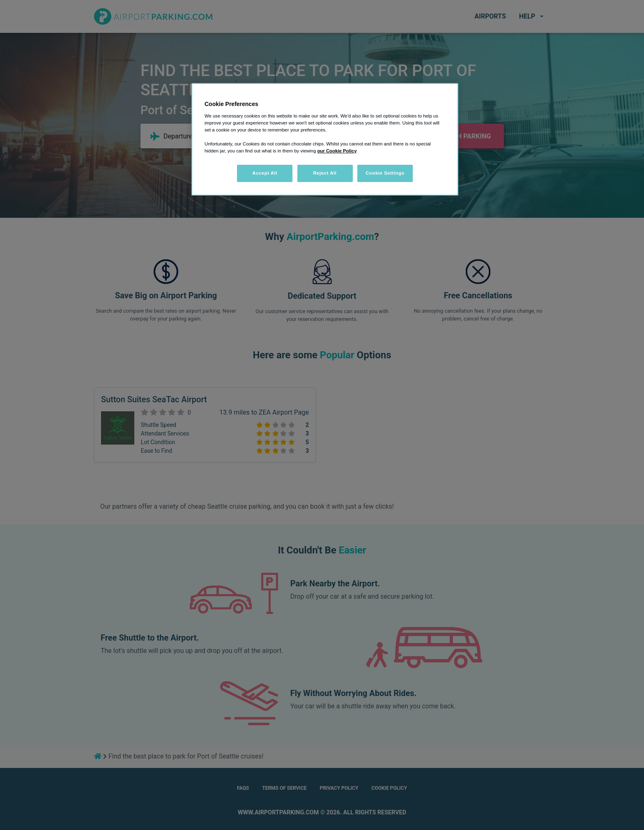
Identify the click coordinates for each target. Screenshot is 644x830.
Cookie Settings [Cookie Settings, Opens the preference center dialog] (385, 173)
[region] (325, 139)
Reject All (325, 173)
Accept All (265, 173)
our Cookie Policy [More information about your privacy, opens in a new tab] (337, 151)
